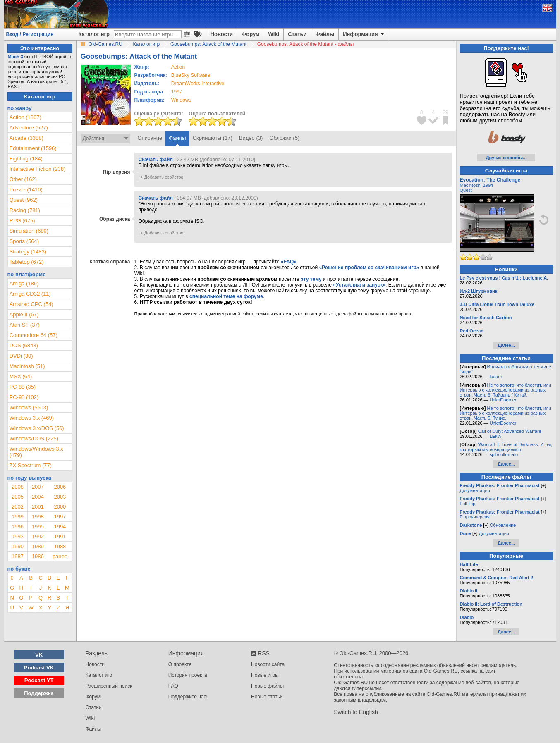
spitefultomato (504, 454)
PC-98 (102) (24, 397)
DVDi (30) (21, 356)
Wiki (274, 34)
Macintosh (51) (27, 366)
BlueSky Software (191, 75)
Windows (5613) (29, 407)
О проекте (180, 664)
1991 (60, 536)
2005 (18, 497)
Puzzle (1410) (26, 190)
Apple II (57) (24, 314)
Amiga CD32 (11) (30, 294)
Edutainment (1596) (33, 148)
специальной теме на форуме (226, 296)
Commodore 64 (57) (34, 335)
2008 (18, 487)
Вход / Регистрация (30, 34)
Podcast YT (39, 680)
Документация (475, 490)
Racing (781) (25, 210)
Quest (466, 190)
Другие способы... (506, 158)
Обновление (503, 525)
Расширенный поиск (109, 686)
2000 (60, 507)
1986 (38, 556)
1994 (60, 527)
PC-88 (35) (23, 387)
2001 (38, 507)
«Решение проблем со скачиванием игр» (369, 268)
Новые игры (265, 675)
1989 (38, 546)
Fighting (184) (26, 159)
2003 (60, 497)
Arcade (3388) (26, 138)
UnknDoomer (503, 400)
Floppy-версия (475, 517)
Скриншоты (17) (213, 138)
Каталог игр (94, 34)
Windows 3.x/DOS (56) (37, 428)
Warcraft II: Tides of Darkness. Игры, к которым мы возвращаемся (506, 447)
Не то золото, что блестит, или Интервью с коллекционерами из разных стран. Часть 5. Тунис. (506, 413)
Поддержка (39, 693)
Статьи (297, 34)
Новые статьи (267, 697)
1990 (18, 546)
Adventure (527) (29, 128)
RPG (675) (22, 221)
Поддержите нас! (188, 697)
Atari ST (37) (25, 325)
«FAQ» (289, 262)
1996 (18, 527)
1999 (18, 517)
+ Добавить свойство (162, 177)
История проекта (188, 675)
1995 (38, 527)
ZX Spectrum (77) (31, 465)
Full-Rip (468, 504)
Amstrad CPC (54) (31, 304)
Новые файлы (267, 686)
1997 (177, 92)
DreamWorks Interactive (198, 84)
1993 (18, 536)
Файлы (325, 34)
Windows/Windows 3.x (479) (36, 452)
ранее (60, 556)
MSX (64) (21, 376)
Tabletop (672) (27, 262)
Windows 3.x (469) (32, 418)
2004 (38, 497)
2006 (60, 487)
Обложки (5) (284, 138)
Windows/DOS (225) (34, 438)
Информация (364, 34)
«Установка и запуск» (359, 285)
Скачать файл (156, 160)
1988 (60, 546)
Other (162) (23, 179)
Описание (150, 138)
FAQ (173, 686)
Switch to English (356, 712)
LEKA (495, 436)
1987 (18, 556)
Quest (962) (24, 200)
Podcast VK (39, 668)
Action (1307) (25, 117)
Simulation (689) (29, 231)
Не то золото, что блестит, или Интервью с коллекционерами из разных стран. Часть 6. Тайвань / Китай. (506, 390)
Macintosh (470, 185)
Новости (222, 34)
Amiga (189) (24, 283)
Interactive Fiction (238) (38, 169)
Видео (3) (251, 138)
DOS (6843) (24, 345)
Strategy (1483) (28, 252)
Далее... (506, 345)
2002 (18, 507)
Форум (250, 34)
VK (39, 655)
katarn (496, 377)
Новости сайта (268, 664)
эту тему (311, 279)
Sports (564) (24, 241)
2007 (38, 487)
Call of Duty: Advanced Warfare (510, 431)
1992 (38, 536)
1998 (38, 517)
